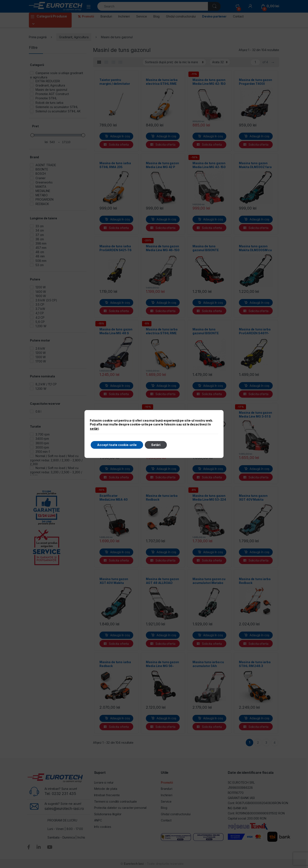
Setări (156, 445)
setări (94, 429)
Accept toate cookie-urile (117, 445)
